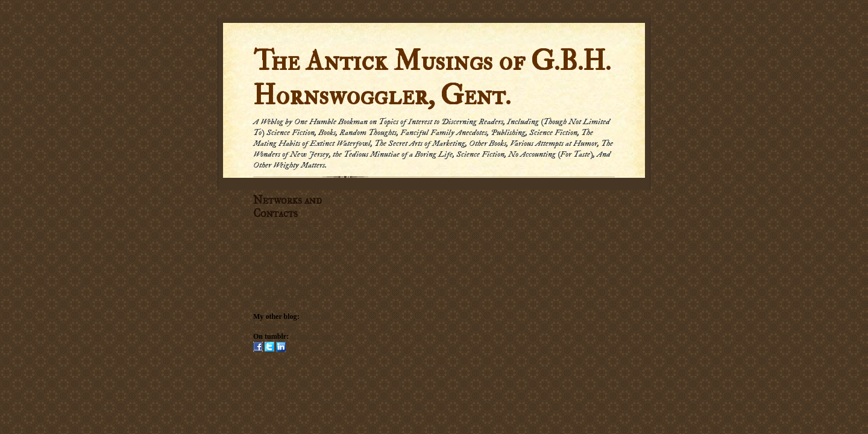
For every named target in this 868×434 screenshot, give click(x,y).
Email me (267, 265)
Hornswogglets (313, 336)
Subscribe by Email (281, 235)
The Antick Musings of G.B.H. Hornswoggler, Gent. (432, 78)
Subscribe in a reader (285, 225)
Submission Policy (281, 296)
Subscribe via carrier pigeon (294, 245)
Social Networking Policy (292, 286)
